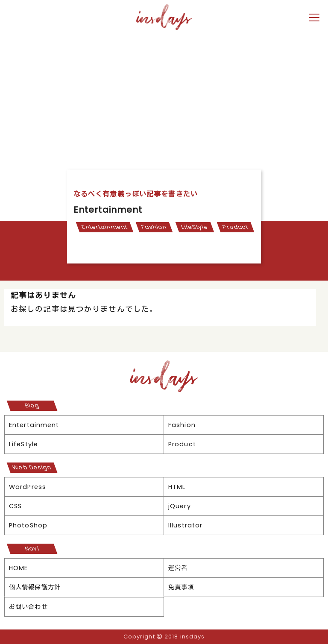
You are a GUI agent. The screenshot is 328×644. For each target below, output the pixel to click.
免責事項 (181, 587)
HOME (18, 568)
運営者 (178, 568)
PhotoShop (28, 525)
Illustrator (185, 525)
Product (236, 227)
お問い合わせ (28, 607)
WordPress (28, 487)
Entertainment (104, 227)
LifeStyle (195, 227)
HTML (177, 487)
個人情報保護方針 (35, 587)
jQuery (180, 506)
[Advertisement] (164, 97)
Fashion (154, 227)
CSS (15, 506)
